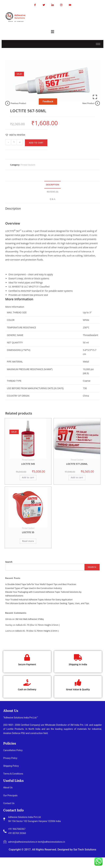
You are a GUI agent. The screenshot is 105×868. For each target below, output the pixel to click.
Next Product (88, 103)
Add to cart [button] (28, 477)
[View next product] (98, 103)
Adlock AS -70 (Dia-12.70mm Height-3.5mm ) (38, 625)
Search (9, 562)
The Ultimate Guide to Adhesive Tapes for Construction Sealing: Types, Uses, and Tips (47, 603)
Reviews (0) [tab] (53, 192)
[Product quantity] (14, 142)
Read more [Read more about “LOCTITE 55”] (28, 541)
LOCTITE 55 (28, 532)
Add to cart (36, 143)
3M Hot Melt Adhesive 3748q (29, 619)
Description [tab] (53, 185)
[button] (52, 32)
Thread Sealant (28, 165)
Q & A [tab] (52, 199)
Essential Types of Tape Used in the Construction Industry (34, 588)
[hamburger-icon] (98, 44)
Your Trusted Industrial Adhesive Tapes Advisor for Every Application (39, 600)
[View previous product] (7, 103)
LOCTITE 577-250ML (77, 464)
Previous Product (18, 103)
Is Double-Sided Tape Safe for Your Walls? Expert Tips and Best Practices (41, 584)
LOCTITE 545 (28, 464)
